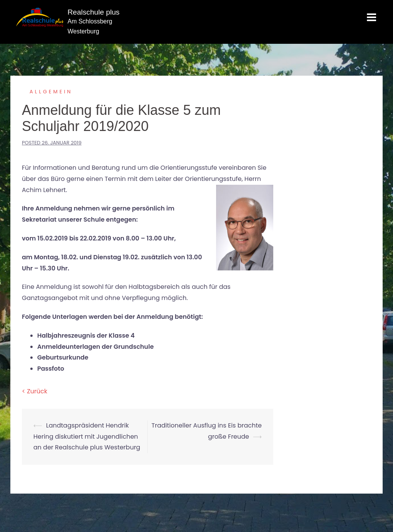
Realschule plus (93, 12)
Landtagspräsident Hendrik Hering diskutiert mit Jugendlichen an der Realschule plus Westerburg (87, 437)
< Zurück (35, 391)
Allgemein (51, 92)
